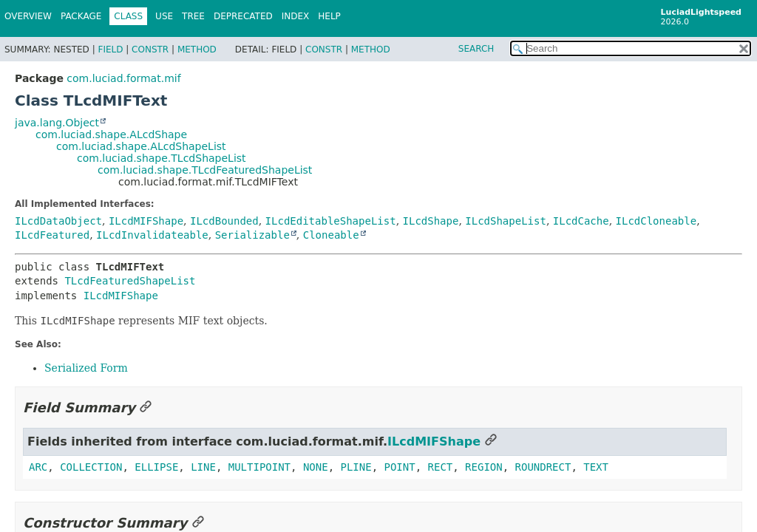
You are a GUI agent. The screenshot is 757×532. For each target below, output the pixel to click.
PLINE (356, 467)
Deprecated (243, 16)
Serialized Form (86, 368)
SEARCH (476, 49)
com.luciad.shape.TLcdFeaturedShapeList (205, 170)
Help (329, 16)
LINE (203, 467)
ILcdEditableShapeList (331, 221)
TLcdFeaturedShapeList (130, 281)
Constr (150, 50)
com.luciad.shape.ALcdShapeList (141, 146)
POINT (400, 467)
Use (164, 16)
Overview (28, 16)
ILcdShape (431, 221)
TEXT (596, 467)
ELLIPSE (156, 467)
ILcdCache (581, 221)
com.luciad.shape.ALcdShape (111, 134)
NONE (316, 467)
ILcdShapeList (506, 221)
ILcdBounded (224, 221)
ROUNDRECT (543, 467)
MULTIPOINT (259, 467)
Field (110, 50)
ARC (38, 467)
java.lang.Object (57, 123)
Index (296, 16)
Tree (193, 16)
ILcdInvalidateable (152, 235)
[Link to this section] (146, 407)
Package (81, 16)
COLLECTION (91, 467)
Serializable (252, 235)
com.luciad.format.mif (123, 78)
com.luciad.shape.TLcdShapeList (162, 158)
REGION (484, 467)
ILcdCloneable (656, 221)
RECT (441, 467)
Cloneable (331, 235)
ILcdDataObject (58, 221)
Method (197, 50)
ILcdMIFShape (146, 221)
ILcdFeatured (52, 235)
